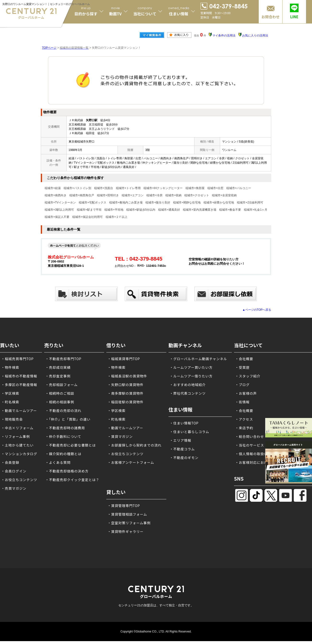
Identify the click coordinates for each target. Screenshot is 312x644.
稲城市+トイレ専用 (128, 188)
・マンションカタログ (19, 454)
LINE (294, 17)
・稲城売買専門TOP (17, 359)
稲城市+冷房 (154, 195)
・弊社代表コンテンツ (188, 393)
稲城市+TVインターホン (60, 203)
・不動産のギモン (184, 458)
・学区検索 (10, 393)
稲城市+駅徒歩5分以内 (141, 210)
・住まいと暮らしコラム (189, 432)
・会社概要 (244, 359)
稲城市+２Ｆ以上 (117, 217)
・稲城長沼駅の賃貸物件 (127, 376)
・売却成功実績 (58, 367)
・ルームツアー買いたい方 (191, 367)
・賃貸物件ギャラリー (126, 531)
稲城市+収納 (173, 195)
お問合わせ (270, 17)
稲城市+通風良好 (169, 210)
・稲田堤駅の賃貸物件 (126, 402)
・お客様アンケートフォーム (131, 462)
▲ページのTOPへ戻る (257, 310)
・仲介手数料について (63, 436)
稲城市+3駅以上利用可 (59, 210)
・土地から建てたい (17, 445)
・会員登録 (10, 462)
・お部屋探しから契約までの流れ (135, 445)
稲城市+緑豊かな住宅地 (219, 203)
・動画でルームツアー (19, 411)
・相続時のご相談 (60, 393)
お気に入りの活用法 (255, 36)
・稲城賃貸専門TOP (124, 359)
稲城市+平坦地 (114, 210)
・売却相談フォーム (62, 385)
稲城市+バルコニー (239, 188)
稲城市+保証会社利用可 (87, 217)
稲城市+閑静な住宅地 (187, 203)
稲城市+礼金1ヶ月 (256, 210)
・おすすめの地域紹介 (188, 385)
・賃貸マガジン (120, 436)
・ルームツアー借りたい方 (191, 376)
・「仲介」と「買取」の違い (68, 419)
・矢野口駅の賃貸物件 (126, 385)
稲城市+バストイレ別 (77, 188)
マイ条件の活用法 (224, 36)
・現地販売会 (12, 419)
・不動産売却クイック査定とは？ (72, 480)
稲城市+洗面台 (104, 188)
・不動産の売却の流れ (63, 411)
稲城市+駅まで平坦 (89, 210)
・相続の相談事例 (60, 402)
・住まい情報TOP (184, 423)
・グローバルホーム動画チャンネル (198, 359)
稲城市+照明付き (108, 195)
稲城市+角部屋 (195, 188)
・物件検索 (10, 367)
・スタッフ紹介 (248, 376)
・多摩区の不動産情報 (19, 385)
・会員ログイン (14, 471)
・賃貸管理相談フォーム (127, 514)
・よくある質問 (58, 462)
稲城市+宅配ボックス (93, 203)
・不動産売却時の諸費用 (65, 428)
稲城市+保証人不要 (57, 217)
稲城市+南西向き (56, 195)
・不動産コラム (182, 449)
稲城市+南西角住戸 (82, 195)
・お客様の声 (246, 393)
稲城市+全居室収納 (224, 195)
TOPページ (49, 48)
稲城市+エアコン (133, 195)
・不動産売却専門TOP (63, 359)
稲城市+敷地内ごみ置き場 (126, 203)
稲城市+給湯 (53, 188)
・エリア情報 (180, 440)
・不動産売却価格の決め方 (67, 471)
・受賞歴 (242, 367)
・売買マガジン (14, 488)
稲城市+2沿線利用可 (250, 203)
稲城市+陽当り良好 (158, 203)
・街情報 (242, 402)
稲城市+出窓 (215, 188)
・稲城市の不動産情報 (19, 376)
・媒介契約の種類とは (63, 454)
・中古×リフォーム (17, 428)
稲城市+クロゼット (197, 195)
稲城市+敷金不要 (230, 210)
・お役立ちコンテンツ (19, 480)
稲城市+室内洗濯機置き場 (200, 210)
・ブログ (242, 385)
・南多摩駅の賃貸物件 (126, 393)
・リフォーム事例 (16, 436)
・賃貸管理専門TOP (124, 506)
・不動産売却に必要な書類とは (71, 445)
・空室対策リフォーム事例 (129, 523)
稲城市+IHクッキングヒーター (163, 188)
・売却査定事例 (58, 376)
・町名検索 (10, 402)
